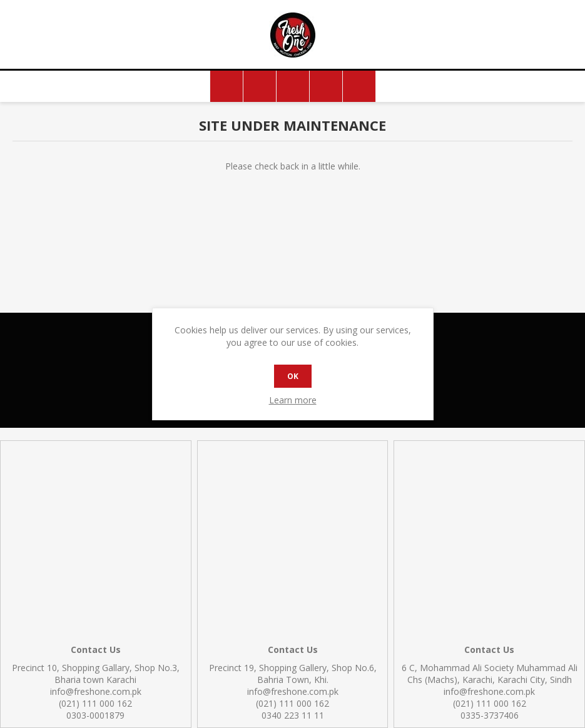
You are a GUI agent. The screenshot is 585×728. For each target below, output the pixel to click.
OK (293, 376)
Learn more (293, 400)
